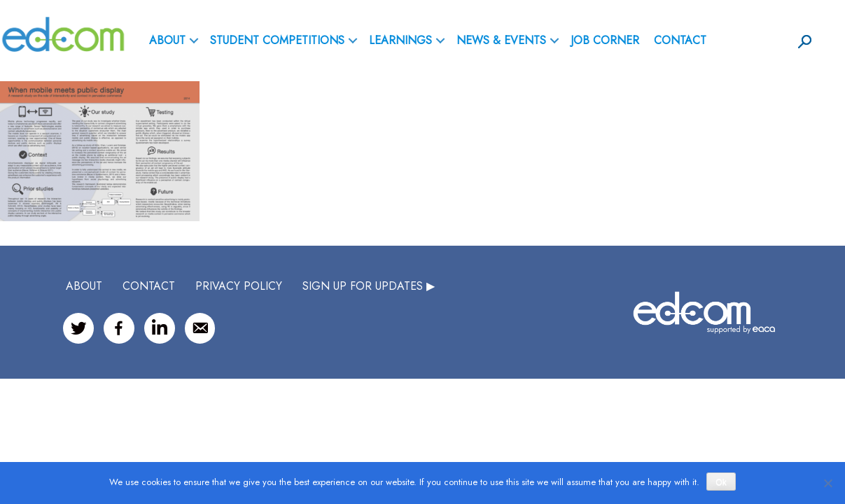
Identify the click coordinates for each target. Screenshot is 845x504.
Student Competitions (277, 40)
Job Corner (605, 40)
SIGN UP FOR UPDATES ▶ (369, 286)
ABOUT (167, 40)
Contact (680, 40)
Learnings (400, 40)
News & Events (501, 40)
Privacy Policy (239, 286)
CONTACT (149, 286)
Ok (721, 482)
